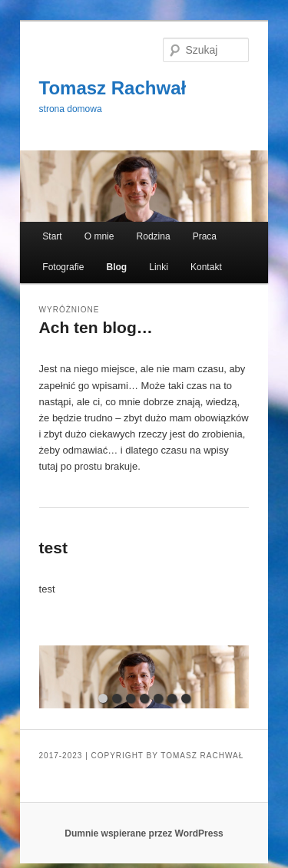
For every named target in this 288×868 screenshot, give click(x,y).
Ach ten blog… (96, 327)
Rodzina (154, 236)
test (53, 548)
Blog (116, 267)
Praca (205, 236)
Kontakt (206, 267)
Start (52, 236)
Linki (159, 267)
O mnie (99, 236)
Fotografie (63, 267)
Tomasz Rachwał (113, 88)
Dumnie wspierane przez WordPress (144, 833)
